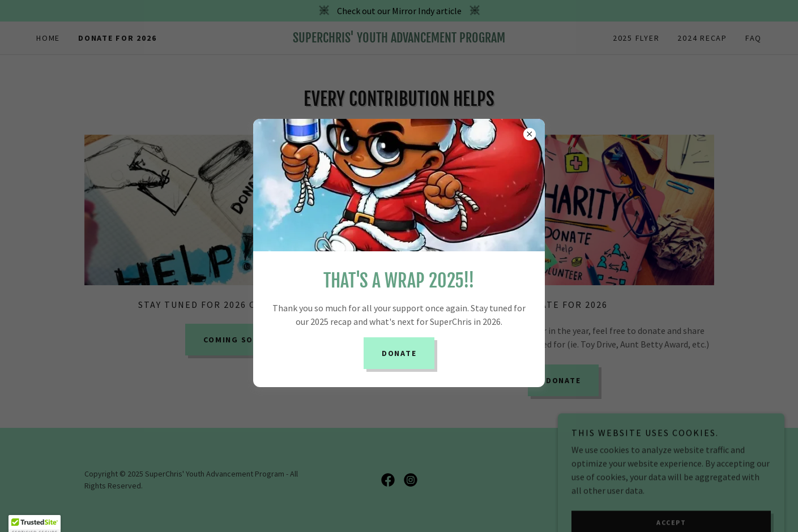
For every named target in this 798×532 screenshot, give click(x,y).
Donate (399, 353)
